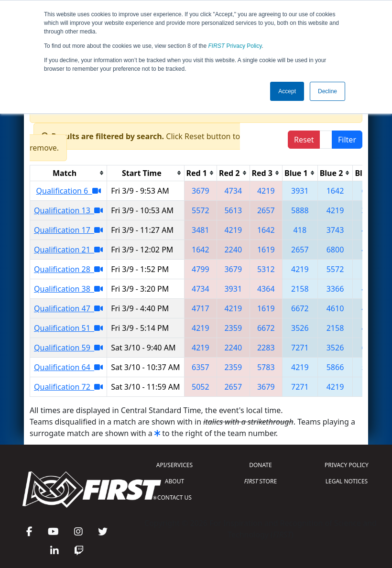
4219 (266, 191)
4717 (201, 308)
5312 (266, 269)
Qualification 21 (68, 250)
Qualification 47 (68, 308)
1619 (266, 250)
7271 (300, 348)
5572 (201, 210)
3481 (201, 230)
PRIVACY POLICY (347, 465)
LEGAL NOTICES (347, 481)
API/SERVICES (174, 465)
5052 (201, 387)
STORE (261, 481)
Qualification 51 (68, 328)
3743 (335, 230)
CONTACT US (174, 497)
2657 (266, 210)
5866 (335, 367)
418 (300, 230)
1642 (335, 191)
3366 (335, 289)
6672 (300, 308)
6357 (201, 367)
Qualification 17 (68, 230)
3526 (300, 328)
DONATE (260, 465)
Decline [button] (327, 91)
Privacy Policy (235, 46)
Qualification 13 (68, 210)
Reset (304, 140)
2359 (233, 328)
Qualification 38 (68, 289)
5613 (233, 210)
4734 (233, 191)
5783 (266, 367)
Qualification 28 (68, 269)
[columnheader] (69, 173)
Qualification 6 (69, 191)
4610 (335, 308)
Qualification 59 (68, 348)
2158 (300, 289)
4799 (201, 269)
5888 (300, 210)
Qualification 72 (68, 387)
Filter (347, 140)
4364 (266, 289)
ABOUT (174, 481)
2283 (266, 348)
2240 (233, 250)
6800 (335, 250)
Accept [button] (287, 91)
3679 (201, 191)
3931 (300, 191)
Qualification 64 (68, 367)
